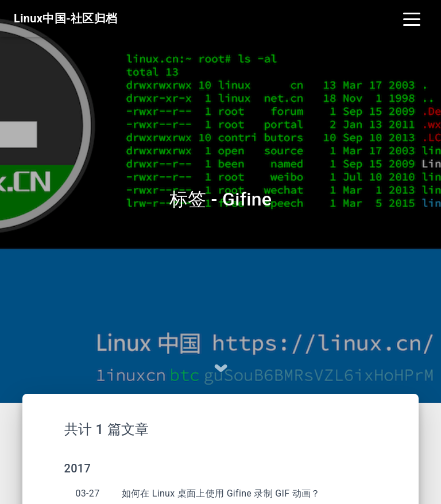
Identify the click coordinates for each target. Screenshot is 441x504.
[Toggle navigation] (412, 18)
